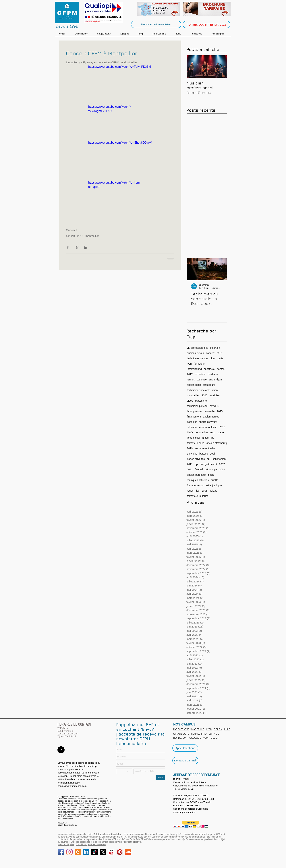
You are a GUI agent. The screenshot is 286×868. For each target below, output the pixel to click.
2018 (222, 427)
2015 (220, 411)
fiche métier (194, 438)
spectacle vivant (208, 422)
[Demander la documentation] (156, 24)
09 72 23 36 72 (186, 789)
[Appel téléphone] (185, 748)
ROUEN (218, 729)
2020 (204, 395)
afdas (205, 438)
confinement (219, 459)
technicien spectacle (198, 390)
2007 (222, 464)
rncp (213, 432)
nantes (221, 369)
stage (221, 432)
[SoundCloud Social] (128, 852)
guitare (213, 491)
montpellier (92, 236)
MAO (190, 432)
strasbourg (209, 385)
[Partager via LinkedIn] (86, 247)
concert (70, 236)
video (190, 401)
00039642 (62, 823)
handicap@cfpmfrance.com (72, 786)
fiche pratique (195, 411)
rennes (191, 380)
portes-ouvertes (196, 459)
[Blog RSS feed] (61, 750)
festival (199, 469)
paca (211, 475)
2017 (190, 374)
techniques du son (197, 358)
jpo (213, 438)
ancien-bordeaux (196, 475)
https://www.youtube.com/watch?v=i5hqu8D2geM (120, 143)
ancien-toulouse (208, 427)
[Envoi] (160, 778)
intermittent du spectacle (201, 369)
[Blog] (78, 852)
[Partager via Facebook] (68, 247)
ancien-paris (194, 385)
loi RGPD (125, 837)
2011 (190, 464)
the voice (192, 454)
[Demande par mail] (185, 761)
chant (215, 390)
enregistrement (208, 464)
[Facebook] (61, 852)
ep (196, 464)
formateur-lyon (195, 485)
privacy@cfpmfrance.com (188, 839)
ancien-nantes (211, 417)
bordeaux (213, 374)
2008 (205, 491)
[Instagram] (69, 852)
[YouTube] (111, 852)
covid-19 (215, 406)
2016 (80, 236)
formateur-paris (196, 443)
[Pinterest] (120, 852)
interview (192, 427)
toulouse (202, 380)
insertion (215, 348)
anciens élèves (195, 353)
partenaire (201, 401)
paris (220, 358)
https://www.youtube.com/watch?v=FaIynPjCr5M (120, 67)
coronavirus (202, 432)
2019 (190, 448)
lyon (189, 364)
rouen (190, 491)
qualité (215, 480)
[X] (103, 852)
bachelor (192, 422)
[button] (191, 824)
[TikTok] (95, 852)
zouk (213, 454)
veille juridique (214, 485)
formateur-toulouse (198, 496)
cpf (209, 459)
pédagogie (211, 469)
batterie (204, 454)
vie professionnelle (198, 348)
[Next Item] (221, 67)
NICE (216, 734)
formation (200, 374)
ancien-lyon (215, 380)
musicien (215, 395)
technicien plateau (197, 406)
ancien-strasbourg (217, 443)
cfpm (213, 358)
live (198, 491)
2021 (190, 469)
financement (194, 417)
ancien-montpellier (205, 448)
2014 (222, 469)
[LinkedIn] (86, 852)
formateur (199, 364)
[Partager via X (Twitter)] (77, 247)
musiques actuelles (198, 480)
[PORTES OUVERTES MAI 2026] (206, 24)
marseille (210, 411)
